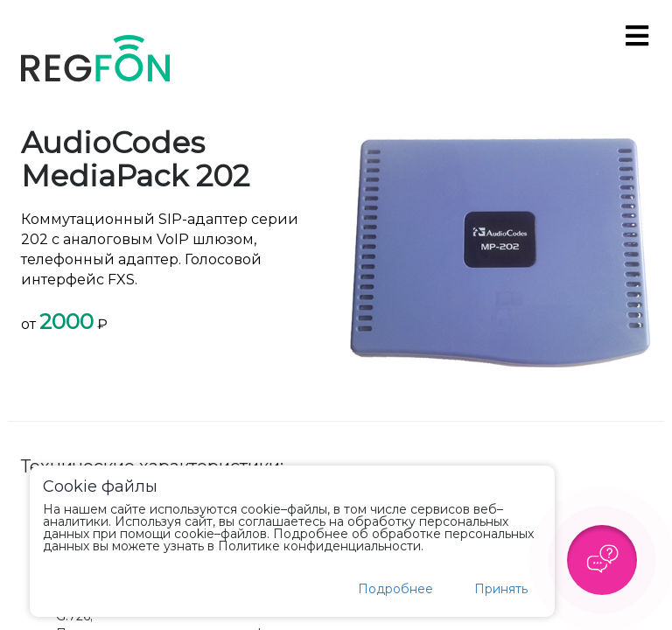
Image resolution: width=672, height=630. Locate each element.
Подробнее (395, 589)
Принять (501, 589)
